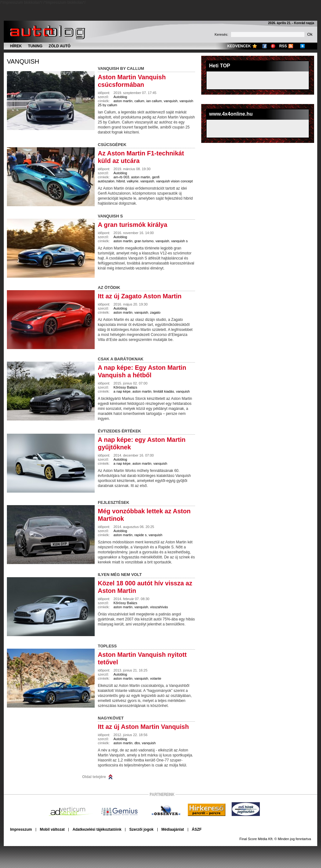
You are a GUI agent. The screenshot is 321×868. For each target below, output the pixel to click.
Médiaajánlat (173, 829)
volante (156, 678)
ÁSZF (197, 829)
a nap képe (122, 391)
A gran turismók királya (133, 225)
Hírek (16, 46)
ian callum (154, 101)
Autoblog (120, 97)
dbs (137, 743)
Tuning (35, 46)
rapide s (141, 535)
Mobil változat (52, 829)
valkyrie (132, 181)
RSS (283, 46)
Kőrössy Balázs (125, 387)
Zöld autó (60, 46)
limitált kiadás (164, 391)
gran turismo (144, 241)
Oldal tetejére (94, 777)
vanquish (23, 61)
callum (139, 101)
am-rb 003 (121, 177)
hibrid (121, 181)
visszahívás (159, 607)
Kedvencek (239, 46)
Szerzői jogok (141, 829)
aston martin (123, 101)
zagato (155, 312)
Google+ (273, 46)
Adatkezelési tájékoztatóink (97, 829)
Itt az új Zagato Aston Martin (140, 296)
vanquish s (179, 241)
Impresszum (21, 829)
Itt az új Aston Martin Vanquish (143, 727)
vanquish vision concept (174, 181)
